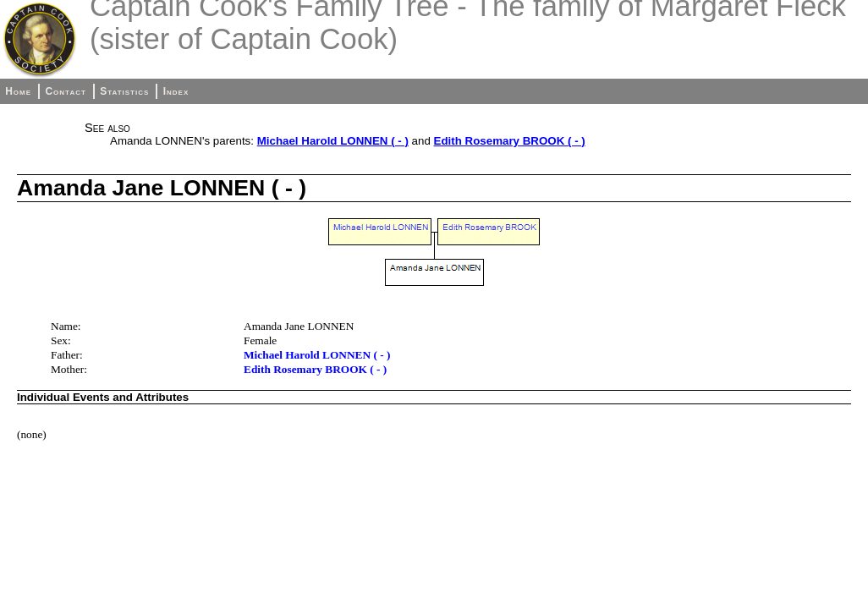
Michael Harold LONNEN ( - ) (333, 141)
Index (176, 91)
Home (18, 91)
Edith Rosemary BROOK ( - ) (510, 141)
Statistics (124, 91)
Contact (65, 91)
